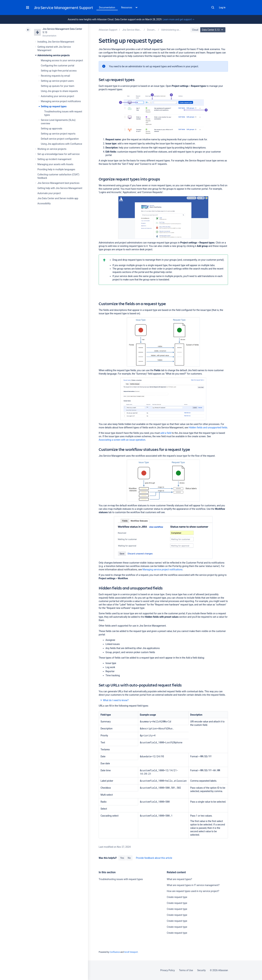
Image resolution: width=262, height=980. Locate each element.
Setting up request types (54, 106)
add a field (166, 433)
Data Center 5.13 (213, 30)
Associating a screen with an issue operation (122, 440)
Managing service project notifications (61, 101)
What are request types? (179, 879)
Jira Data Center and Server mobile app (58, 198)
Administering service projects (54, 55)
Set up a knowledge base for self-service (59, 154)
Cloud (195, 30)
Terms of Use (186, 970)
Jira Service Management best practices (58, 183)
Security (201, 970)
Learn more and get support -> (178, 19)
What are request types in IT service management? (193, 885)
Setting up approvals (52, 129)
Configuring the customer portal (58, 66)
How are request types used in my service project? (193, 891)
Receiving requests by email (55, 76)
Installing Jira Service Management (56, 42)
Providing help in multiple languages (56, 169)
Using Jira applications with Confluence (62, 144)
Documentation (107, 7)
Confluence (115, 952)
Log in (222, 7)
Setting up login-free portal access (59, 71)
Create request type (177, 897)
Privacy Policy (167, 970)
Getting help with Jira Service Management (60, 188)
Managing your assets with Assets (55, 164)
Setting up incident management (54, 159)
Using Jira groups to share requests (59, 91)
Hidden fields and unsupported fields (208, 428)
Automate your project (49, 193)
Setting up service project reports (58, 134)
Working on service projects (52, 149)
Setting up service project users (57, 81)
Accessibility (44, 203)
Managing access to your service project (62, 60)
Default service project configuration (60, 139)
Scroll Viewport (131, 952)
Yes (122, 858)
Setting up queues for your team (58, 86)
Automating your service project (57, 96)
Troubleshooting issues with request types (121, 879)
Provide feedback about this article (154, 858)
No (129, 858)
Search (213, 7)
